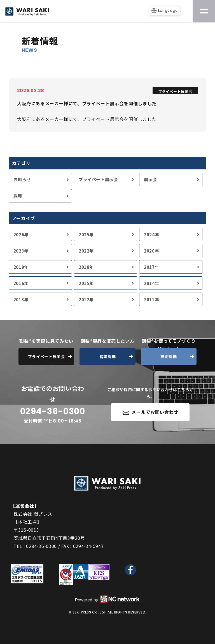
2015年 (86, 283)
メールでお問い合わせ (150, 412)
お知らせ (22, 179)
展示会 (150, 179)
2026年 (21, 235)
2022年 (86, 251)
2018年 (86, 267)
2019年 (21, 267)
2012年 (86, 299)
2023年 (21, 251)
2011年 (151, 299)
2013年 (21, 299)
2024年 (151, 235)
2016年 (21, 283)
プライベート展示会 (98, 179)
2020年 (151, 251)
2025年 (86, 235)
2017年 (151, 267)
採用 (18, 196)
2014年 (151, 283)
